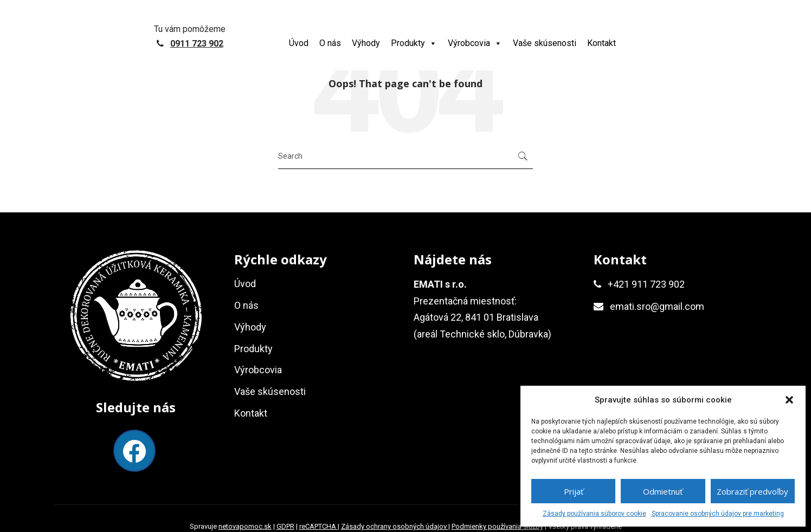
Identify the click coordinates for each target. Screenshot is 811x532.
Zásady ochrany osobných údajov (395, 526)
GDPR (285, 526)
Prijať (574, 491)
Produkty (414, 43)
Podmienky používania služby (497, 526)
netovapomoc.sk (245, 526)
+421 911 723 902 (646, 284)
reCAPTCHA (318, 526)
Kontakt (601, 43)
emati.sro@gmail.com (657, 306)
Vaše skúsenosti (545, 43)
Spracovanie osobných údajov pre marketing (718, 514)
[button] (789, 400)
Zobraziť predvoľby (752, 491)
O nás (330, 43)
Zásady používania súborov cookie (594, 514)
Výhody (366, 43)
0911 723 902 (197, 44)
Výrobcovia (475, 43)
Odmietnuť (663, 491)
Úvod (299, 43)
